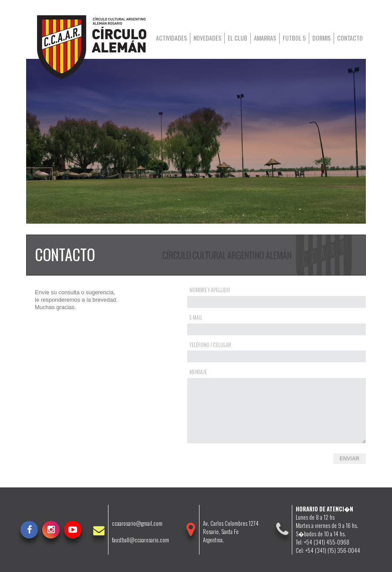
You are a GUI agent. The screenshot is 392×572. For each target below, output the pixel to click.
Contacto (350, 38)
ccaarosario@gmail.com (137, 523)
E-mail (196, 317)
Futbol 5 (294, 38)
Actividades (171, 38)
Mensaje (198, 372)
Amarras (265, 38)
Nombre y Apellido (210, 290)
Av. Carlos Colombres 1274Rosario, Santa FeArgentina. (231, 532)
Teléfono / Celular (210, 345)
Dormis (321, 38)
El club (238, 38)
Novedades (207, 38)
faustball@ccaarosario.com (140, 540)
